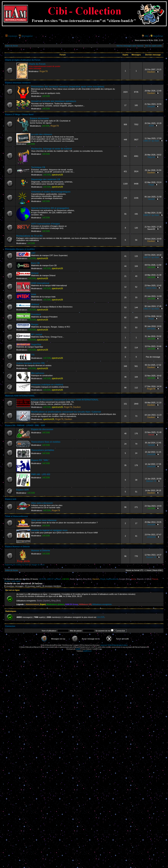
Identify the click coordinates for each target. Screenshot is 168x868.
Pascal (155, 579)
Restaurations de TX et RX (29, 236)
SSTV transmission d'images (46, 224)
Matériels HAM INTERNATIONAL (20, 396)
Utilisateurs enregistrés (102, 604)
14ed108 (151, 454)
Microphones (38, 373)
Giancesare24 (112, 579)
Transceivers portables (43, 450)
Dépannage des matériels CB (46, 179)
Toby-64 (151, 157)
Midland (35, 304)
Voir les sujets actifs (153, 46)
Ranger (35, 324)
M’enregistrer (27, 36)
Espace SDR (23, 490)
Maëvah (87, 645)
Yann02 (151, 199)
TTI (33, 355)
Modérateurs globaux (55, 604)
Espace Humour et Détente (18, 546)
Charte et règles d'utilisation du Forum (23, 60)
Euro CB (35, 263)
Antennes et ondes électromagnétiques (51, 192)
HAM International (40, 283)
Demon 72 (151, 481)
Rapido (7, 581)
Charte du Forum (37, 64)
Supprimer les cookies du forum (17, 565)
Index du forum (12, 46)
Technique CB (38, 167)
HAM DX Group (72, 604)
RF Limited (37, 335)
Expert (43, 604)
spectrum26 (57, 175)
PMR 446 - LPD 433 (41, 474)
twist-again (16, 581)
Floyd (151, 185)
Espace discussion (39, 118)
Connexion (13, 36)
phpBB (78, 649)
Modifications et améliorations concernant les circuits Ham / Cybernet (66, 412)
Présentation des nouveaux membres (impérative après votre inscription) (68, 87)
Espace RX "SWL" (40, 460)
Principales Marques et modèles (20, 249)
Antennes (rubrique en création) (47, 385)
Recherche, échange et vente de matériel (52, 149)
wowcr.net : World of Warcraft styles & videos (114, 645)
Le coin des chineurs (42, 134)
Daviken (151, 72)
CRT (33, 253)
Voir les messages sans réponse (130, 46)
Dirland (35, 273)
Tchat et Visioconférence (17, 516)
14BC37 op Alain (151, 141)
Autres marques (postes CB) (30, 363)
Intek (34, 294)
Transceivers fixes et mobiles (46, 442)
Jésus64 (151, 525)
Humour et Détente (41, 551)
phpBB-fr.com (88, 651)
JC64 (151, 126)
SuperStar (36, 345)
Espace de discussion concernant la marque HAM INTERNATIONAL (65, 400)
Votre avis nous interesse (44, 520)
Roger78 (43, 71)
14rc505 (101, 617)
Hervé (151, 435)
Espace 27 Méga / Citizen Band (19, 114)
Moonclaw (96, 645)
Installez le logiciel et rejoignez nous (49, 530)
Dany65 (151, 107)
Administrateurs (32, 604)
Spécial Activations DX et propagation (50, 208)
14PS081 (151, 329)
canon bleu (151, 288)
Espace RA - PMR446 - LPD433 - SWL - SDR (25, 425)
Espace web (11, 499)
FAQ (146, 36)
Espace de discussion (42, 429)
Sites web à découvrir (42, 503)
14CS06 (46, 96)
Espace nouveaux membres (18, 83)
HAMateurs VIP (85, 604)
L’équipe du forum (38, 565)
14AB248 (151, 537)
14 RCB (42, 579)
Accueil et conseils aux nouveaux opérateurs (54, 101)
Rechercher (158, 36)
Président (36, 314)
